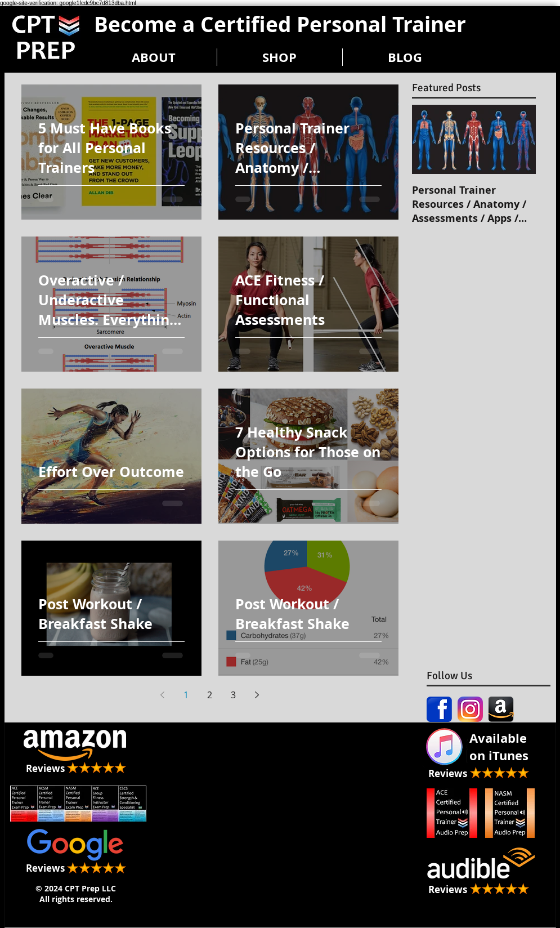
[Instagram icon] (470, 709)
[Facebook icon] (439, 709)
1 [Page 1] (186, 695)
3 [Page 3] (233, 695)
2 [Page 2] (210, 695)
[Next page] (257, 695)
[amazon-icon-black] (501, 709)
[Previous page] (163, 695)
